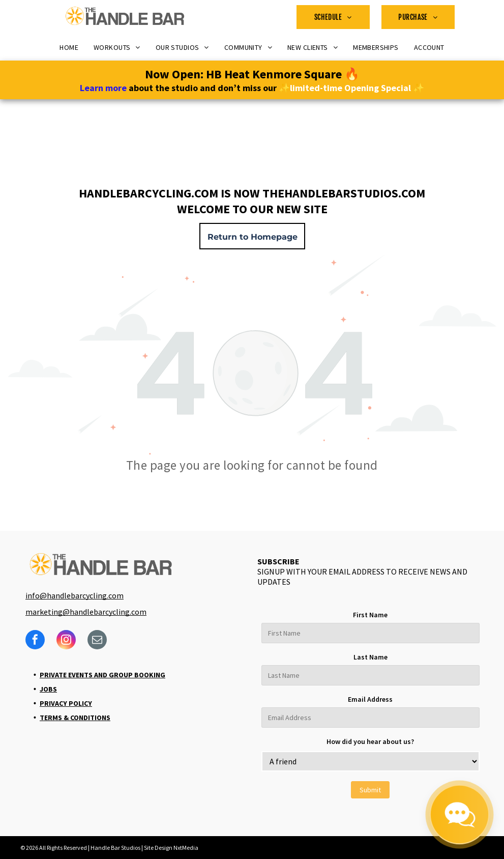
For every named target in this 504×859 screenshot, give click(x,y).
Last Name (370, 657)
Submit (370, 790)
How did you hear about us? (370, 741)
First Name (370, 615)
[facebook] (35, 641)
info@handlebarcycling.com (75, 595)
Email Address (370, 699)
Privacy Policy (66, 703)
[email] (97, 641)
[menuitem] (333, 17)
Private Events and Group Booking (102, 675)
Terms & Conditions (75, 718)
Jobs (48, 689)
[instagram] (66, 641)
